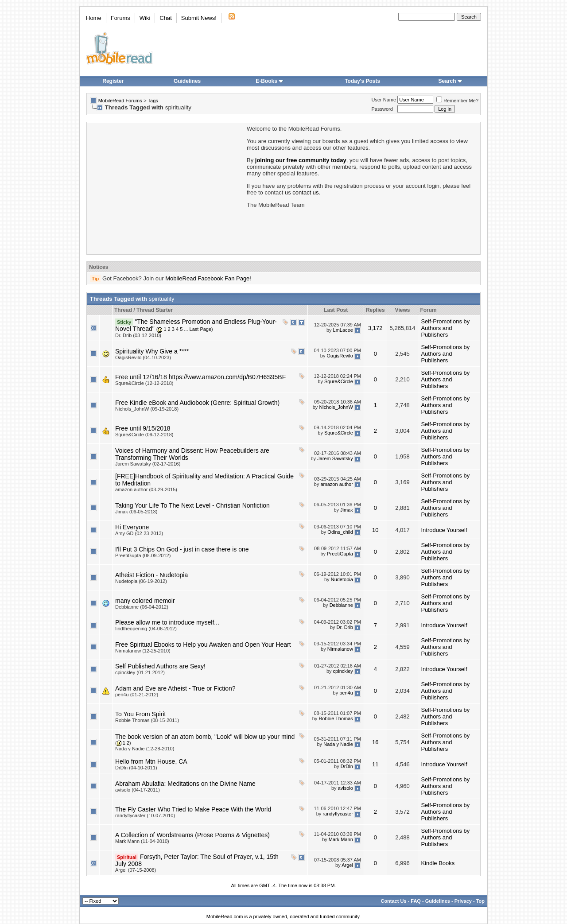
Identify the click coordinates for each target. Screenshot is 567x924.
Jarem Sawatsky (335, 458)
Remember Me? (457, 101)
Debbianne (341, 605)
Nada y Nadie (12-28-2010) (145, 749)
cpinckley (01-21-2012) (140, 672)
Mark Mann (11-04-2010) (142, 841)
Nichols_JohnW (336, 407)
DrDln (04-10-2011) (136, 768)
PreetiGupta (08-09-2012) (143, 555)
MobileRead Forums (120, 101)
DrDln (347, 766)
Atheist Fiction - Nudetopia (151, 575)
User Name (384, 100)
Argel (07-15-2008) (136, 870)
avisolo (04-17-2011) (138, 790)
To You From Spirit (140, 714)
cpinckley (343, 671)
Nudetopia (342, 579)
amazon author (336, 484)
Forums (120, 18)
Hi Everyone (132, 527)
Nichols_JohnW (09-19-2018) (147, 409)
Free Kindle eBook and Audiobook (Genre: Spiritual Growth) (197, 403)
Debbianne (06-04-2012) (142, 607)
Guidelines (187, 81)
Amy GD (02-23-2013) (139, 533)
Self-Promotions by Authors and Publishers (445, 328)
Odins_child (340, 532)
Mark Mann (341, 839)
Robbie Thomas (336, 718)
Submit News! (199, 18)
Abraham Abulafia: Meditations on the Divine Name (185, 784)
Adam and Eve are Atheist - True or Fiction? (175, 688)
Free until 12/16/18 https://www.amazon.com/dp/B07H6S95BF (200, 377)
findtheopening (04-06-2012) (146, 629)
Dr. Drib (345, 627)
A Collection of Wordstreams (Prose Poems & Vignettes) (192, 835)
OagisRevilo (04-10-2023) (143, 357)
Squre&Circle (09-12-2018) (144, 435)
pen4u (346, 693)
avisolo (346, 788)
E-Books (270, 81)
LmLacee (343, 330)
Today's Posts (362, 81)
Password (382, 109)
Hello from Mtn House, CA (151, 761)
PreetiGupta (340, 554)
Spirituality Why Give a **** (152, 351)
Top (480, 901)
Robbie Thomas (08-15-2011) (147, 720)
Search (450, 81)
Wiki (145, 18)
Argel (347, 865)
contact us (305, 192)
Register (113, 81)
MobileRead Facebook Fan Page (207, 278)
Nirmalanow (340, 649)
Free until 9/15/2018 (143, 428)
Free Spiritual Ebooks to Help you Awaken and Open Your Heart (203, 644)
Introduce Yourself (444, 530)
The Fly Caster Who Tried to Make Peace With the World (193, 809)
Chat (165, 18)
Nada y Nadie (338, 744)
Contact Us (393, 901)
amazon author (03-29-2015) (146, 489)
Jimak (347, 510)
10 (375, 530)
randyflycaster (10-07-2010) (145, 815)
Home (94, 18)
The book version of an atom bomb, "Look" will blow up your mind (205, 737)
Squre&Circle (339, 381)
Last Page (201, 329)
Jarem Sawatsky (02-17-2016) (148, 464)
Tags (153, 101)
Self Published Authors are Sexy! (160, 666)
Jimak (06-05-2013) (136, 512)
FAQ (416, 901)
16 (375, 742)
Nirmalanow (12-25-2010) (143, 651)
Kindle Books (438, 863)
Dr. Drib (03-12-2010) (138, 335)
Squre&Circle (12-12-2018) (144, 383)
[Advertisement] (166, 187)
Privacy (463, 901)
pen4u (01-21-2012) (137, 695)
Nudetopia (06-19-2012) (141, 581)
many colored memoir (145, 601)
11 (375, 764)
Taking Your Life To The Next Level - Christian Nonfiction (192, 505)
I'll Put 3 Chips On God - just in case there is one (182, 549)
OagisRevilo (340, 356)
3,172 (375, 328)
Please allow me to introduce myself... (167, 622)
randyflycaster (338, 814)
